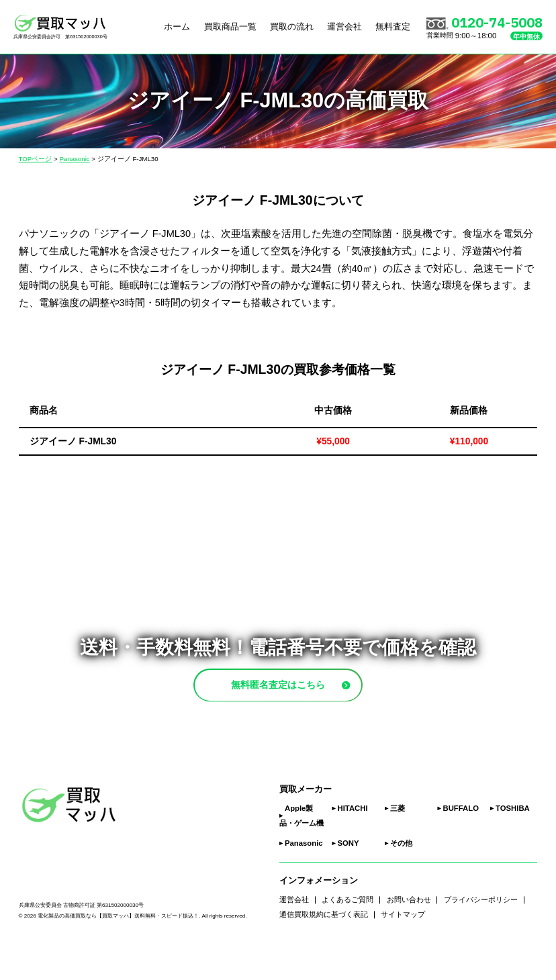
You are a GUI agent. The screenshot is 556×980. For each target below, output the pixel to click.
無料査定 (393, 27)
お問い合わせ (409, 931)
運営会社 (344, 27)
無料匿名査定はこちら (304, 700)
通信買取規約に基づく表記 (324, 946)
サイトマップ (403, 946)
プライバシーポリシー (481, 931)
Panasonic (304, 875)
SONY (349, 875)
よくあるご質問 (347, 931)
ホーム (177, 27)
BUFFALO (461, 840)
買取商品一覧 (230, 27)
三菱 (398, 840)
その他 (401, 875)
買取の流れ (292, 27)
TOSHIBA (513, 840)
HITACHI (353, 840)
